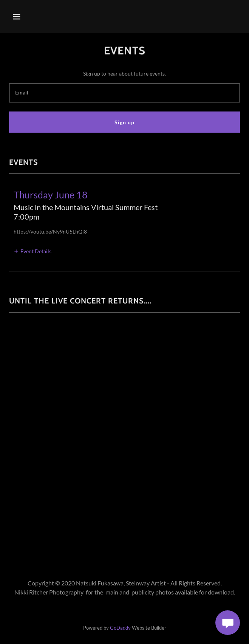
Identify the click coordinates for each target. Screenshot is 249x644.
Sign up (124, 122)
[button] (26, 17)
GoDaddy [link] (120, 628)
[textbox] (125, 93)
